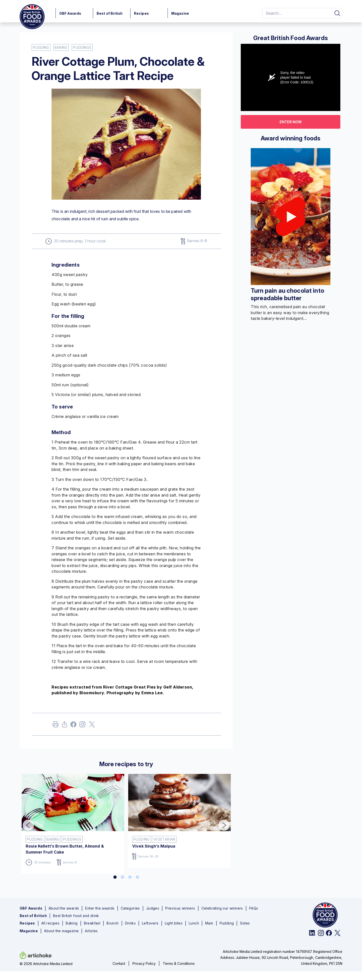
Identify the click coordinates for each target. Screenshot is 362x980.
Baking (72, 923)
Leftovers (150, 923)
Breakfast (92, 923)
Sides (245, 923)
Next (220, 822)
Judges (153, 908)
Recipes (141, 13)
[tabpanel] (73, 822)
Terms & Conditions (179, 963)
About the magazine (61, 931)
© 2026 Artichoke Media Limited (46, 964)
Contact (119, 963)
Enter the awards (100, 908)
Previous (25, 822)
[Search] (297, 13)
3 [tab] (130, 877)
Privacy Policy (144, 963)
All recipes (50, 923)
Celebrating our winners (222, 908)
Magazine (180, 13)
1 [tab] (115, 877)
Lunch (194, 923)
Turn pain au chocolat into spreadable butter (287, 294)
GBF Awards (70, 13)
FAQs (254, 908)
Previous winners (180, 908)
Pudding (227, 923)
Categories (130, 908)
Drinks (130, 923)
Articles (91, 931)
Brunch (113, 923)
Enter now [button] (291, 122)
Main (209, 923)
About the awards (64, 908)
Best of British (110, 13)
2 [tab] (122, 877)
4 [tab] (137, 877)
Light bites (174, 923)
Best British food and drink (76, 916)
